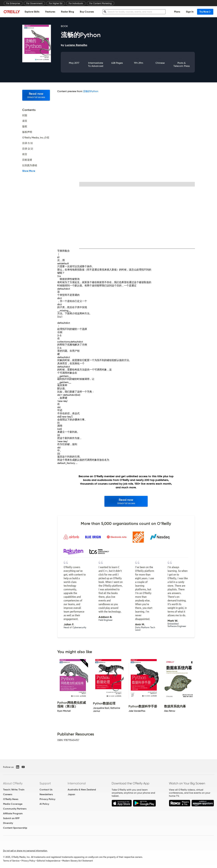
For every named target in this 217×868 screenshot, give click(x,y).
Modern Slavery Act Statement (78, 861)
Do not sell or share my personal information (25, 851)
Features (50, 12)
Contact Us (46, 790)
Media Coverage (13, 804)
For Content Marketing (101, 3)
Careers (8, 794)
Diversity (8, 823)
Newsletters (46, 794)
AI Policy (44, 804)
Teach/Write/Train (14, 790)
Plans (177, 12)
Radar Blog (67, 12)
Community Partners (15, 809)
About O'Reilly (13, 783)
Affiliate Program (13, 813)
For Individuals (76, 3)
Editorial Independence (49, 861)
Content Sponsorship (15, 828)
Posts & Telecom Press (182, 64)
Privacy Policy (47, 799)
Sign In (190, 12)
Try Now (205, 12)
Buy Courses (87, 12)
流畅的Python (91, 91)
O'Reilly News (11, 799)
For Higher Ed (56, 3)
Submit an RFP (11, 818)
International (77, 783)
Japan (71, 794)
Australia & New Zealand (82, 790)
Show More (29, 171)
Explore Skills (32, 12)
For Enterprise (13, 3)
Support (45, 783)
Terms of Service (11, 861)
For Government (34, 3)
